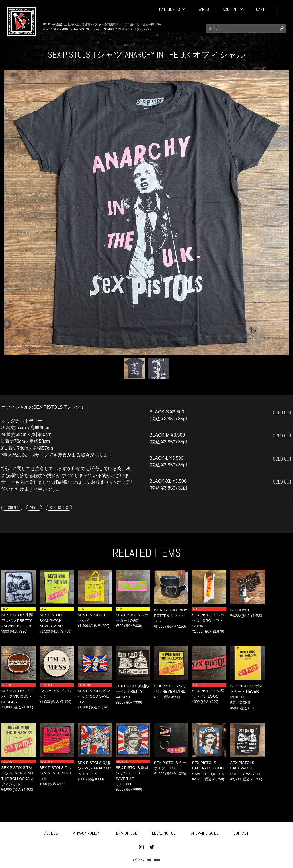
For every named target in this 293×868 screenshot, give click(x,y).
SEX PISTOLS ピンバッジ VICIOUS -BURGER (18, 696)
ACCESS (51, 832)
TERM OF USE (126, 832)
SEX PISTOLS (59, 508)
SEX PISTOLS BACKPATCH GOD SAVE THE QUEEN (208, 768)
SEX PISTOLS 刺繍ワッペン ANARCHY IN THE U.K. (95, 768)
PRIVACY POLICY (86, 832)
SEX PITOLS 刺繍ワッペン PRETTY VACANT (133, 692)
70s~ (34, 508)
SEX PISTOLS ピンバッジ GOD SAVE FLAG (94, 696)
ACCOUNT (232, 9)
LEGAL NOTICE (164, 832)
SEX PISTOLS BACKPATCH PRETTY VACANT (245, 768)
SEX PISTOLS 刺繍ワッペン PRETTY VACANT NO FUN (18, 620)
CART (260, 9)
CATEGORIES (172, 9)
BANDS (203, 9)
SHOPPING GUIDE (205, 832)
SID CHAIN (240, 610)
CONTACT (241, 832)
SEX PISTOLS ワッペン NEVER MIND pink (56, 773)
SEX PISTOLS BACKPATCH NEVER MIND (52, 620)
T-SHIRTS (12, 508)
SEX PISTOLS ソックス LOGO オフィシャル (208, 620)
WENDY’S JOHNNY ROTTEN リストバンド (171, 616)
